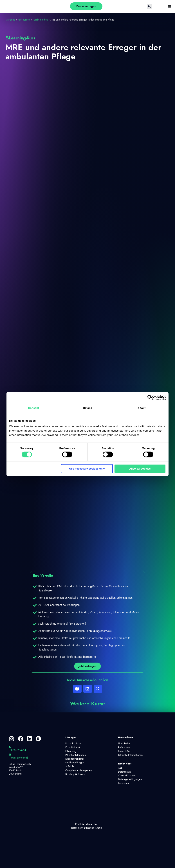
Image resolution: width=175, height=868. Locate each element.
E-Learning (71, 751)
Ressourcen (24, 20)
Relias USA (124, 751)
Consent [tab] (34, 408)
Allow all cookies (140, 469)
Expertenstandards (75, 759)
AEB (120, 768)
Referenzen (124, 748)
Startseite (10, 20)
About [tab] (142, 408)
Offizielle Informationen (130, 755)
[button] (77, 689)
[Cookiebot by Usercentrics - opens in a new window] (150, 398)
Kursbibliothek (40, 20)
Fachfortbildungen (75, 763)
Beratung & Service (75, 774)
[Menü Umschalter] (170, 6)
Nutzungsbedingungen (128, 779)
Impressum (124, 783)
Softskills (70, 767)
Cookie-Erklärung (127, 776)
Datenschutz (124, 772)
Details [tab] (87, 408)
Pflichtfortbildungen (76, 755)
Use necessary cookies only (87, 469)
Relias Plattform (73, 744)
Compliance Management (79, 770)
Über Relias (124, 744)
